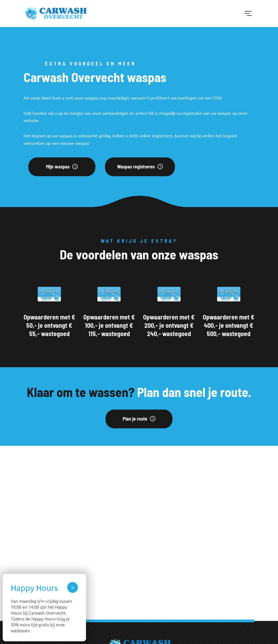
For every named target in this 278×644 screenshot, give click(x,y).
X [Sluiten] (73, 587)
